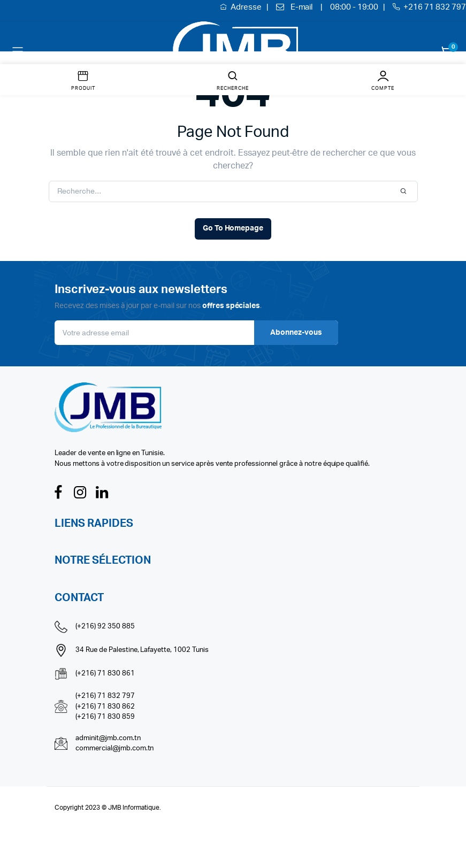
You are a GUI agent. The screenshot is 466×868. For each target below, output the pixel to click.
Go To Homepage (233, 228)
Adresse (247, 7)
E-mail (302, 7)
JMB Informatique (134, 808)
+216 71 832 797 (435, 7)
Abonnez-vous (296, 333)
